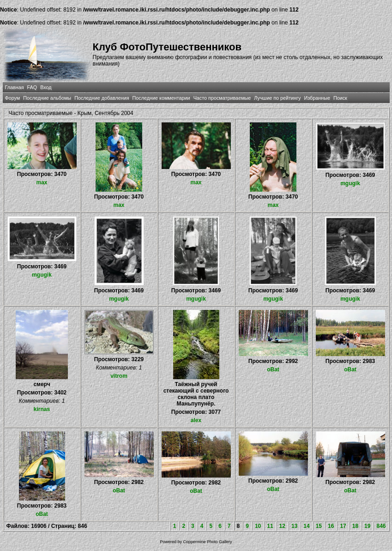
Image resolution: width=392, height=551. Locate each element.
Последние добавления (102, 98)
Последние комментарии (161, 98)
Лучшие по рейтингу (277, 98)
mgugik (350, 183)
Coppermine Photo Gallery (207, 542)
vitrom (119, 376)
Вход (46, 87)
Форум (13, 98)
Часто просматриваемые (222, 98)
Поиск (340, 98)
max (42, 182)
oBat (273, 369)
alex (196, 420)
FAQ (32, 87)
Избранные (317, 98)
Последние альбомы (47, 98)
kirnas (42, 409)
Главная (15, 87)
